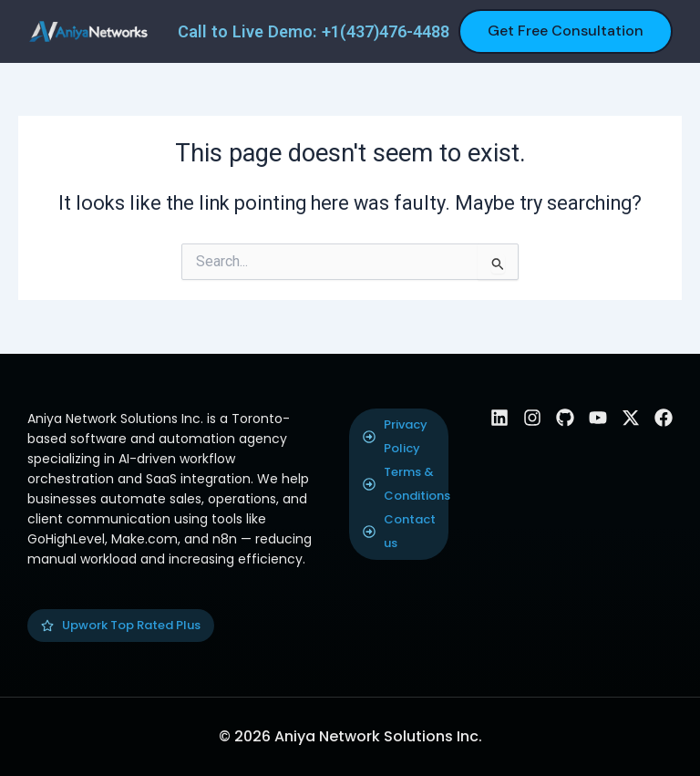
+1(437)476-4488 (386, 31)
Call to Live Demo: (250, 31)
